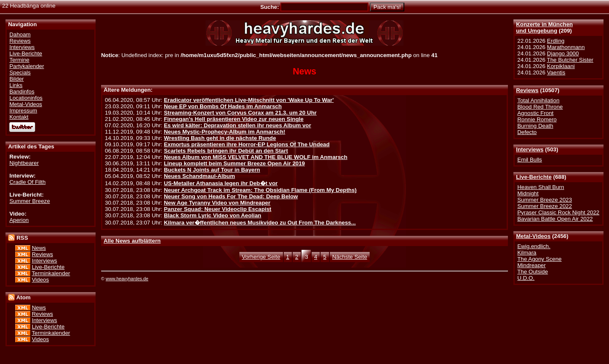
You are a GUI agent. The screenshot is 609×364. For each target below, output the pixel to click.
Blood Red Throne (540, 107)
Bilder (16, 79)
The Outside (532, 272)
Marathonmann (566, 47)
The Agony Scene (539, 259)
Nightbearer (24, 163)
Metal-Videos (533, 236)
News (39, 248)
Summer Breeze (30, 201)
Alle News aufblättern (132, 241)
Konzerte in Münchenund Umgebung (544, 27)
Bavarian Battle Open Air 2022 (555, 219)
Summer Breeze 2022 (545, 206)
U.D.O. (526, 278)
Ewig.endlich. (534, 246)
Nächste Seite (350, 257)
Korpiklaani (561, 66)
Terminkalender (51, 273)
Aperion (19, 220)
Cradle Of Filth (27, 182)
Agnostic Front (535, 113)
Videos (40, 280)
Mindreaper (531, 265)
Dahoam (20, 34)
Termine (19, 60)
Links (16, 85)
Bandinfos (22, 92)
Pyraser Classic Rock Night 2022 (558, 212)
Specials (20, 73)
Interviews (530, 149)
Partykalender (27, 66)
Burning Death (535, 126)
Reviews (527, 90)
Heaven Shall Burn (541, 187)
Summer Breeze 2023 (545, 200)
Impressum (23, 111)
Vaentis (556, 73)
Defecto (527, 132)
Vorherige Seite (261, 257)
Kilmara (527, 253)
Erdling (556, 41)
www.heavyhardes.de (127, 279)
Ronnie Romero (537, 119)
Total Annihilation (538, 100)
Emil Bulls (529, 160)
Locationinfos (26, 98)
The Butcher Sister (570, 60)
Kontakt (19, 117)
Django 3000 (563, 53)
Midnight (528, 193)
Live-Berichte (534, 177)
